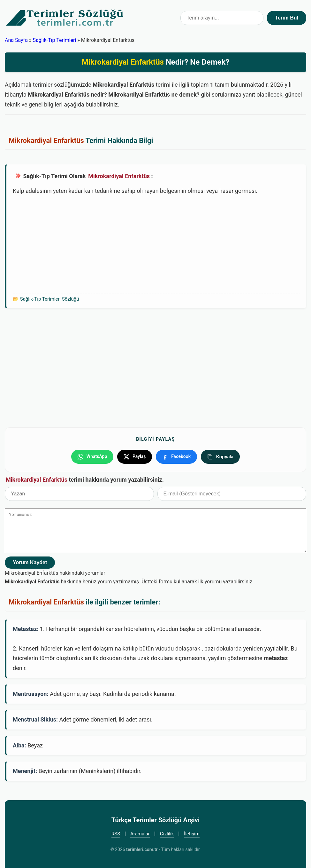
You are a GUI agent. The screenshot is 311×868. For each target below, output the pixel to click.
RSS (116, 834)
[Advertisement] (156, 244)
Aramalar (140, 834)
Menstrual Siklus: (35, 719)
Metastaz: (26, 629)
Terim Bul (287, 18)
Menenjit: (25, 771)
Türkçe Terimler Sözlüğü (65, 18)
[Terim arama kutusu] (222, 18)
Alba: (19, 745)
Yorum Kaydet (30, 562)
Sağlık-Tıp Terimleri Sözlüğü (50, 299)
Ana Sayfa (16, 40)
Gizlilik (167, 834)
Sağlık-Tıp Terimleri (54, 40)
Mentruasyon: (30, 694)
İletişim (192, 834)
